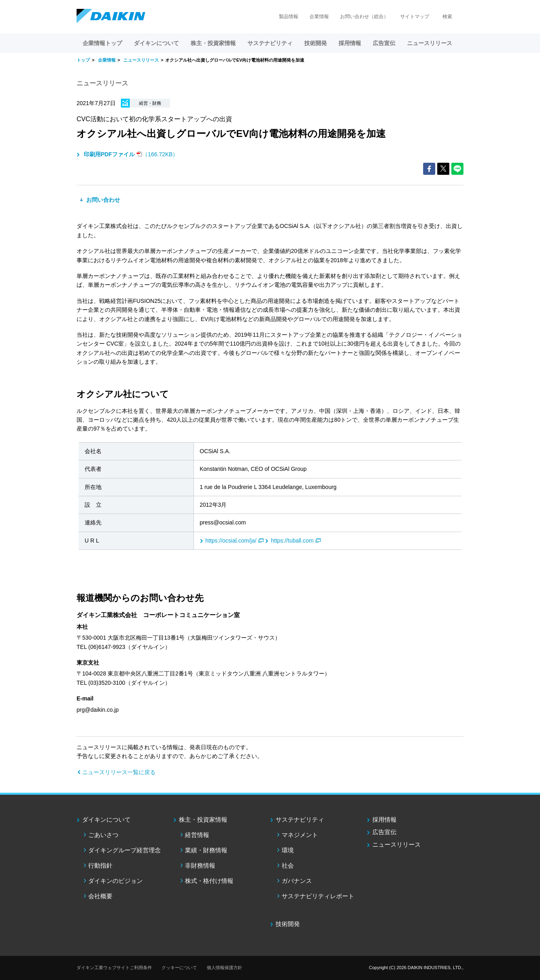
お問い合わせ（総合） (364, 17)
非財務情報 (200, 865)
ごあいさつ (103, 835)
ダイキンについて (106, 819)
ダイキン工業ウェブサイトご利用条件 (114, 968)
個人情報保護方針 (224, 968)
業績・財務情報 (206, 850)
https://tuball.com (292, 541)
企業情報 (319, 17)
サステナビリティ (300, 819)
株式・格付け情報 (209, 881)
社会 (288, 865)
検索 (447, 17)
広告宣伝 (384, 832)
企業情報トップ (102, 43)
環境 (288, 850)
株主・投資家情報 (203, 819)
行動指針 (100, 865)
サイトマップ (415, 17)
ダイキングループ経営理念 (125, 850)
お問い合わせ (102, 200)
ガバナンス (297, 881)
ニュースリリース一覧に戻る (119, 772)
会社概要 (100, 896)
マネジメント (300, 835)
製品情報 (289, 17)
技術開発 (316, 43)
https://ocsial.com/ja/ (231, 541)
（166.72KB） (130, 154)
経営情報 (197, 835)
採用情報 (350, 43)
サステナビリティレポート (318, 896)
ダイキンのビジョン (115, 881)
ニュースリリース (430, 43)
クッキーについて (179, 968)
